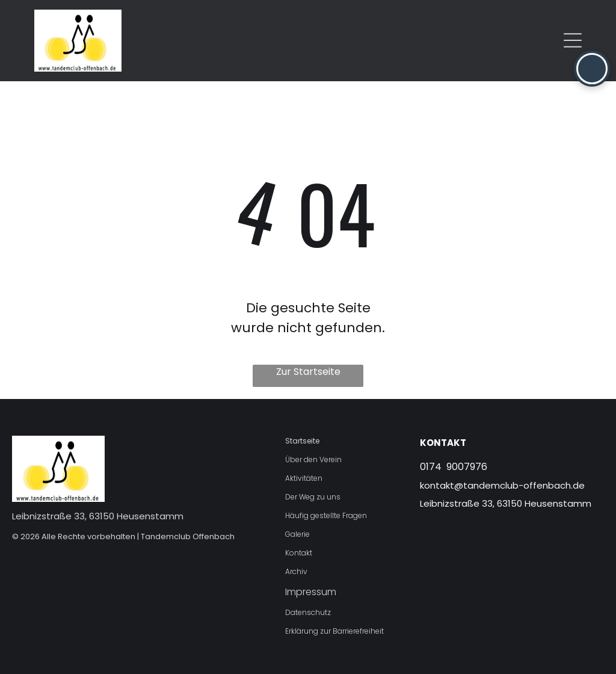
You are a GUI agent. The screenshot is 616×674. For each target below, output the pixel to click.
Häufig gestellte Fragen (326, 515)
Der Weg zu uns (313, 497)
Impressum (311, 592)
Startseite (302, 441)
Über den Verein (313, 459)
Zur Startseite (308, 372)
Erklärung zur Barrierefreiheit (334, 631)
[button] (592, 69)
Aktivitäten (304, 478)
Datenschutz (308, 612)
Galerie (297, 534)
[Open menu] (573, 40)
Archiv (296, 571)
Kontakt (299, 553)
